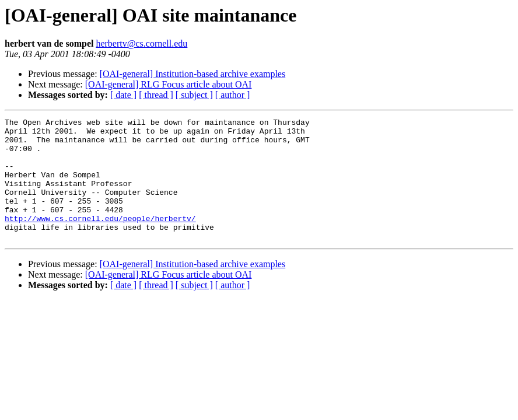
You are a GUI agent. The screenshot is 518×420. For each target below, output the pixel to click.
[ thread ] (156, 95)
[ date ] (123, 95)
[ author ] (233, 95)
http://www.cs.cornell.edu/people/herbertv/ (100, 239)
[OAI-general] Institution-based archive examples (193, 74)
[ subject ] (194, 95)
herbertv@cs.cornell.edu (141, 43)
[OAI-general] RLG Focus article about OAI (169, 84)
